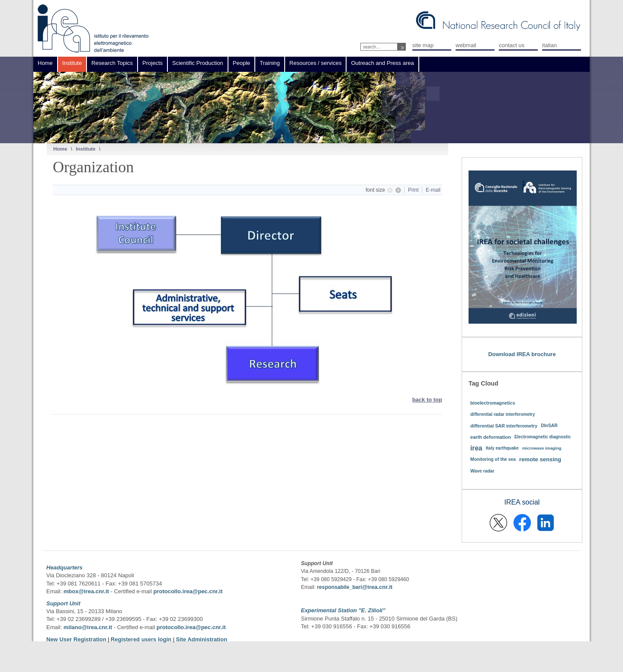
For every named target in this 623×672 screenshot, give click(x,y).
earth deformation (491, 437)
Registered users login (142, 639)
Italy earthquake (502, 448)
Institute (85, 149)
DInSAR (549, 426)
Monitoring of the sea (493, 459)
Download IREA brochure (522, 354)
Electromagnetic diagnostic (543, 437)
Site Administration (201, 639)
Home (60, 149)
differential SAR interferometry (504, 426)
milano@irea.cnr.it (88, 627)
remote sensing (540, 459)
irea (476, 448)
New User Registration (76, 639)
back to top (427, 400)
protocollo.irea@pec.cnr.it (188, 591)
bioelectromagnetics (493, 403)
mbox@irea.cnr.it (86, 591)
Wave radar (482, 471)
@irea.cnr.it (377, 587)
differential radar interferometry (503, 414)
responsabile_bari (340, 587)
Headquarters (64, 568)
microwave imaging (542, 448)
